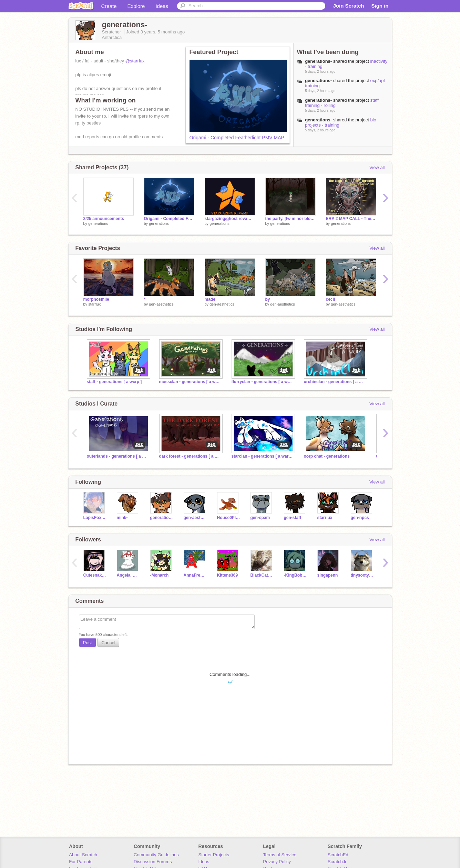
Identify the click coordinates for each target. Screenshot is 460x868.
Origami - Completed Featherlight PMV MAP (237, 138)
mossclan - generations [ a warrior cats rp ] (190, 382)
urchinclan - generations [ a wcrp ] (335, 382)
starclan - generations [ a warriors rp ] (263, 456)
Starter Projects (214, 855)
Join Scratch (348, 6)
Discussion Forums (153, 862)
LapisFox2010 (95, 518)
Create (109, 6)
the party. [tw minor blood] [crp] (290, 219)
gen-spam (260, 518)
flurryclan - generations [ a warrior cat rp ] (263, 382)
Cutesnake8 (95, 575)
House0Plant (229, 518)
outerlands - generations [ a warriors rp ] (118, 456)
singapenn (328, 575)
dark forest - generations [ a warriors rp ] (190, 456)
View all (377, 167)
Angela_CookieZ (128, 575)
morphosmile (96, 299)
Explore (136, 6)
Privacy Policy (277, 862)
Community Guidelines (156, 855)
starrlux (94, 304)
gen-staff (293, 518)
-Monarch (160, 575)
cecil (331, 299)
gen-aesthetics (161, 304)
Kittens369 (228, 575)
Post (88, 643)
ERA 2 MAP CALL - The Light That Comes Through (351, 219)
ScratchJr (337, 862)
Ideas (162, 6)
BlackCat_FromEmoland (262, 575)
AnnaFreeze (195, 575)
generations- (99, 223)
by (268, 299)
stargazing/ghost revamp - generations (230, 219)
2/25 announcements (104, 219)
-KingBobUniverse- (295, 575)
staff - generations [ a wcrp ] (114, 382)
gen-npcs (360, 518)
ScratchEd (338, 855)
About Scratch (83, 855)
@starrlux (135, 61)
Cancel (108, 643)
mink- (122, 518)
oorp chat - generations (327, 456)
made (210, 299)
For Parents (81, 862)
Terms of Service (280, 855)
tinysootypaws (362, 575)
